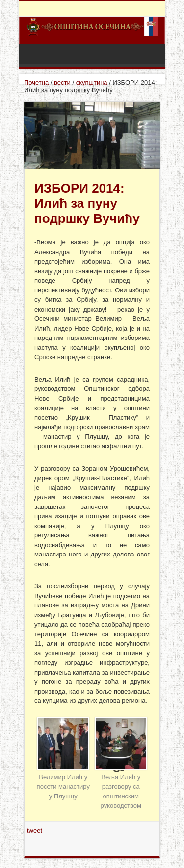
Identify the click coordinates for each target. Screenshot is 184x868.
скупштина (92, 83)
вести (62, 83)
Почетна (36, 83)
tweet (35, 831)
